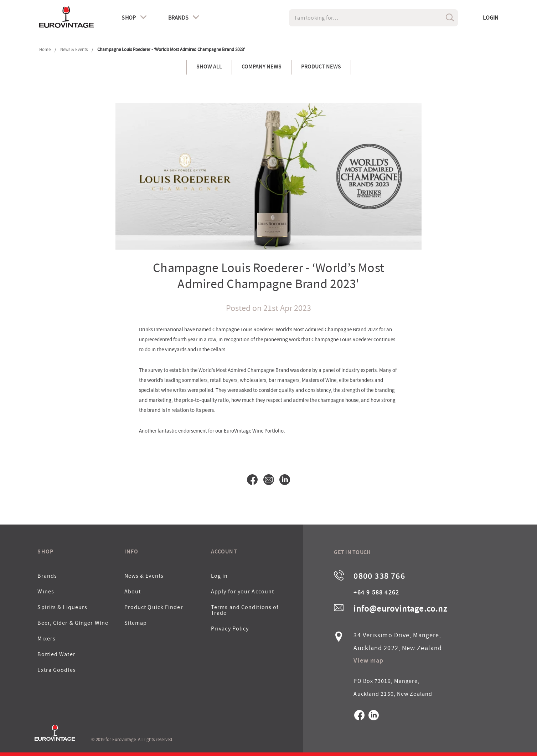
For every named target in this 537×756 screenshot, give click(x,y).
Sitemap (136, 623)
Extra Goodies (56, 670)
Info (131, 552)
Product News (321, 67)
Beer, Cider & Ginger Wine (73, 623)
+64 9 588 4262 (376, 593)
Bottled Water (56, 654)
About (133, 592)
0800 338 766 (379, 577)
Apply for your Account (242, 592)
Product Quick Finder (154, 607)
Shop (45, 552)
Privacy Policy (230, 629)
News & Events (144, 576)
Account (224, 552)
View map (368, 661)
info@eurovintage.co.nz (400, 609)
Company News (262, 67)
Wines (46, 592)
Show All (209, 67)
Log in (220, 576)
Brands (47, 576)
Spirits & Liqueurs (62, 607)
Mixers (47, 639)
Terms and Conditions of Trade (245, 610)
